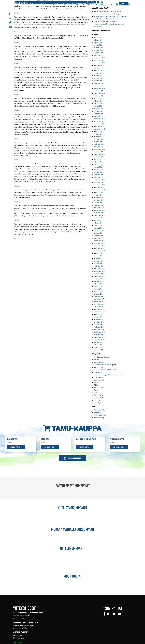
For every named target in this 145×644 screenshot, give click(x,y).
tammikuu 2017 (99, 307)
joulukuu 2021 (99, 157)
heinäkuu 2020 (99, 200)
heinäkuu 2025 (99, 48)
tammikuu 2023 (99, 124)
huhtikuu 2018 (99, 269)
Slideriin (97, 385)
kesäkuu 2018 (99, 263)
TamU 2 (97, 393)
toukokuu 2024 (99, 83)
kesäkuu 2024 (99, 81)
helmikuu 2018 (99, 274)
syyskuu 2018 (99, 256)
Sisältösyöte (98, 412)
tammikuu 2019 (99, 246)
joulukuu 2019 (99, 218)
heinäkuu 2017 (99, 291)
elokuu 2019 (98, 228)
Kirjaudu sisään (99, 410)
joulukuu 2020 (99, 187)
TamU (96, 390)
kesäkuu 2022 (99, 142)
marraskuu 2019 (100, 220)
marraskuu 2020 (100, 190)
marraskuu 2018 (100, 251)
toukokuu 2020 (99, 205)
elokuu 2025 (98, 45)
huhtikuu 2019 (99, 238)
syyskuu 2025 (99, 43)
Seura (96, 382)
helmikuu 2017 (99, 304)
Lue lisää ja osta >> (16, 447)
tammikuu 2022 (99, 154)
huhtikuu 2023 (99, 116)
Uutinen (97, 400)
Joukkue (97, 360)
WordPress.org (99, 418)
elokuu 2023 (98, 106)
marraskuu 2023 (100, 98)
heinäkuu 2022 (99, 139)
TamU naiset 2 (99, 398)
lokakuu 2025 (99, 40)
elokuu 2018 (98, 258)
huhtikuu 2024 (99, 86)
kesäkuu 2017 (99, 294)
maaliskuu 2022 (99, 149)
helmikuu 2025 (99, 60)
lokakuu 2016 (99, 314)
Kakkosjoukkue (99, 362)
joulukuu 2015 (99, 340)
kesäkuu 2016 (99, 324)
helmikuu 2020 (99, 213)
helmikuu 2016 (99, 335)
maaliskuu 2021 (99, 180)
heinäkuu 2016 (99, 322)
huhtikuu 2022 (99, 147)
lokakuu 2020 (99, 192)
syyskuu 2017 (99, 286)
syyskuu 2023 (99, 104)
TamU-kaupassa (54, 36)
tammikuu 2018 (99, 276)
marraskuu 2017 (100, 281)
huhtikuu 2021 (99, 177)
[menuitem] (57, 5)
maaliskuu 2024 (99, 88)
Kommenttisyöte (100, 415)
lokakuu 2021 (99, 162)
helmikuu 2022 (99, 152)
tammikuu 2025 (99, 63)
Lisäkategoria (99, 372)
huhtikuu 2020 (99, 208)
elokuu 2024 (98, 76)
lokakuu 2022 (99, 131)
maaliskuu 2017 (99, 302)
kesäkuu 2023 (99, 111)
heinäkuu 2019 (99, 230)
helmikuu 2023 (99, 121)
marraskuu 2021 (100, 159)
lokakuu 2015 (99, 345)
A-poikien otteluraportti (102, 357)
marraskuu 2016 (100, 312)
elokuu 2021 (98, 167)
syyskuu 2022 (99, 134)
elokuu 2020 (98, 197)
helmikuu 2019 (99, 243)
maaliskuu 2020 (99, 210)
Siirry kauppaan (72, 458)
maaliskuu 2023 (99, 119)
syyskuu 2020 (99, 195)
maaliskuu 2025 (99, 58)
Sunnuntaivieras (100, 387)
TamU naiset (98, 395)
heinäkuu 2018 (99, 261)
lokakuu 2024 (99, 70)
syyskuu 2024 (99, 73)
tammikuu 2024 (99, 93)
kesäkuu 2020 (99, 203)
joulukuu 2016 (99, 309)
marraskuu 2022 (100, 129)
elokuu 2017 (98, 289)
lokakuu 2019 (99, 223)
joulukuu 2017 (99, 279)
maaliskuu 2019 (99, 241)
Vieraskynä (98, 403)
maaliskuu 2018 (99, 271)
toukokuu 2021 (99, 175)
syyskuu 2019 (99, 225)
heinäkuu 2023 (99, 109)
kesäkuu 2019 (99, 233)
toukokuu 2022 (99, 144)
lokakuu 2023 (99, 101)
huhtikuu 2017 (99, 299)
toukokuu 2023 (99, 114)
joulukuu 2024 (99, 65)
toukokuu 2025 (99, 53)
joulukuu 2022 (99, 126)
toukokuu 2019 (99, 236)
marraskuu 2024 (100, 68)
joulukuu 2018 (99, 248)
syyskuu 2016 (99, 317)
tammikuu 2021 (99, 185)
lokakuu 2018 (99, 253)
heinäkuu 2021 (99, 170)
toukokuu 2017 (99, 297)
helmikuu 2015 (99, 350)
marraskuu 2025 (100, 37)
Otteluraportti (99, 380)
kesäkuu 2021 (99, 172)
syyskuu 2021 (99, 164)
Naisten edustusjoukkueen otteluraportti (108, 375)
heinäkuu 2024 (99, 78)
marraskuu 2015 (100, 342)
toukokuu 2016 (99, 327)
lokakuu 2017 (99, 284)
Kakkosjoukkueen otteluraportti (105, 365)
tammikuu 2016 (99, 337)
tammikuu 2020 (99, 215)
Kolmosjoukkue (99, 367)
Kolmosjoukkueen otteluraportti (105, 370)
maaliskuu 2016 (99, 332)
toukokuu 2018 (99, 266)
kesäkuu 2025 (99, 50)
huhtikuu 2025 (99, 55)
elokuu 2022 (98, 136)
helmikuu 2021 (99, 182)
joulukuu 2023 (99, 96)
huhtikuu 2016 (99, 330)
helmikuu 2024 (99, 91)
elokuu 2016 (98, 319)
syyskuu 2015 (99, 347)
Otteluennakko (99, 377)
